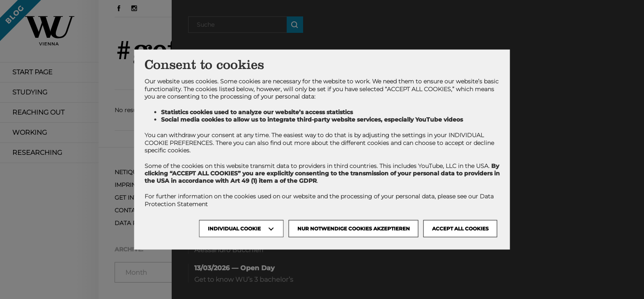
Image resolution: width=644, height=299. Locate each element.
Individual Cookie (234, 228)
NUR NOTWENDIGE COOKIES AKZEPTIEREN (354, 228)
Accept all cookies (460, 228)
